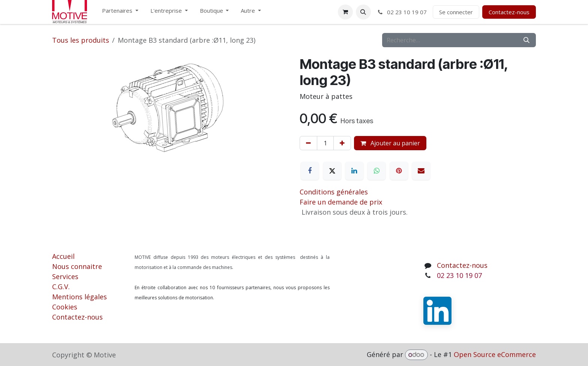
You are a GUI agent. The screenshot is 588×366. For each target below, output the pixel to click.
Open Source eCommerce (495, 354)
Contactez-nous (509, 12)
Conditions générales (334, 192)
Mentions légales (79, 297)
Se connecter (456, 12)
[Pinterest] (399, 171)
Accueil (63, 256)
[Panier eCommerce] (345, 12)
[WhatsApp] (376, 171)
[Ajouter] (342, 143)
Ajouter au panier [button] (390, 143)
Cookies (65, 307)
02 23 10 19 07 (402, 12)
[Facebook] (310, 171)
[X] (332, 171)
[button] (363, 12)
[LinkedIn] (354, 171)
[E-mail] (421, 171)
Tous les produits (81, 40)
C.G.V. (61, 287)
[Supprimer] (308, 143)
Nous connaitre (77, 266)
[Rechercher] (526, 40)
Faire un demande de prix (341, 202)
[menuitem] (120, 12)
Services (65, 276)
